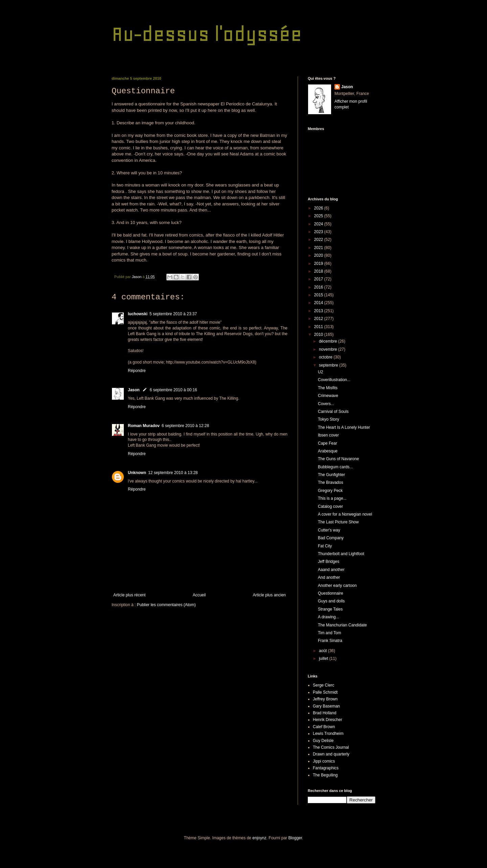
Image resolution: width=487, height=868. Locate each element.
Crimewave (328, 396)
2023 (319, 232)
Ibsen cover (328, 435)
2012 (319, 319)
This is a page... (332, 498)
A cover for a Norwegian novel (345, 514)
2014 (319, 303)
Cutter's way (329, 530)
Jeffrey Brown (325, 699)
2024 (319, 224)
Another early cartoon (337, 586)
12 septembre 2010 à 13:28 (173, 473)
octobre (326, 357)
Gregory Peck (330, 491)
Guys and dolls (331, 601)
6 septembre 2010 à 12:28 (185, 426)
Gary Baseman (326, 706)
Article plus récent (129, 595)
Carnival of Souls (333, 412)
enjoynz (259, 838)
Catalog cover (330, 506)
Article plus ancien (269, 595)
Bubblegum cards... (335, 467)
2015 (319, 295)
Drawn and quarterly (331, 754)
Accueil (199, 595)
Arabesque (328, 451)
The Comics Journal (331, 747)
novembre (329, 349)
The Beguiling (325, 775)
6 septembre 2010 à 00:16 (173, 390)
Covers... (326, 404)
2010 (319, 334)
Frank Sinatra (330, 641)
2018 (319, 271)
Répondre (137, 371)
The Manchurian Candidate (342, 625)
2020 (319, 255)
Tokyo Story (329, 419)
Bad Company (331, 538)
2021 (319, 248)
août (323, 651)
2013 (319, 311)
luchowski (138, 314)
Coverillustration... (334, 380)
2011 (319, 327)
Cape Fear (328, 443)
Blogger (295, 838)
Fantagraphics (326, 768)
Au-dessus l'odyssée (207, 34)
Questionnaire (331, 593)
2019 (319, 264)
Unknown (137, 473)
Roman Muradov (144, 426)
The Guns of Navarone (338, 459)
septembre (329, 365)
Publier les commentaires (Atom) (166, 605)
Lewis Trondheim (328, 734)
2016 (319, 287)
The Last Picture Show (338, 522)
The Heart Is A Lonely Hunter (344, 427)
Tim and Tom (330, 633)
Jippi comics (324, 761)
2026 (319, 208)
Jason (134, 390)
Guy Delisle (323, 741)
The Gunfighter (331, 475)
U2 (320, 372)
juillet (324, 659)
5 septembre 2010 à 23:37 (173, 314)
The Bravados (331, 482)
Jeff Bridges (329, 562)
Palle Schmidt (325, 692)
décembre (329, 341)
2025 (319, 216)
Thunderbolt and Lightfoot (341, 554)
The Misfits (328, 388)
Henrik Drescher (328, 720)
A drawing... (329, 617)
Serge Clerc (323, 685)
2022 (319, 240)
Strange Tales (330, 609)
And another (329, 577)
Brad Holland (324, 713)
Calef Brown (324, 727)
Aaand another (331, 570)
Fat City (325, 546)
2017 (319, 279)
